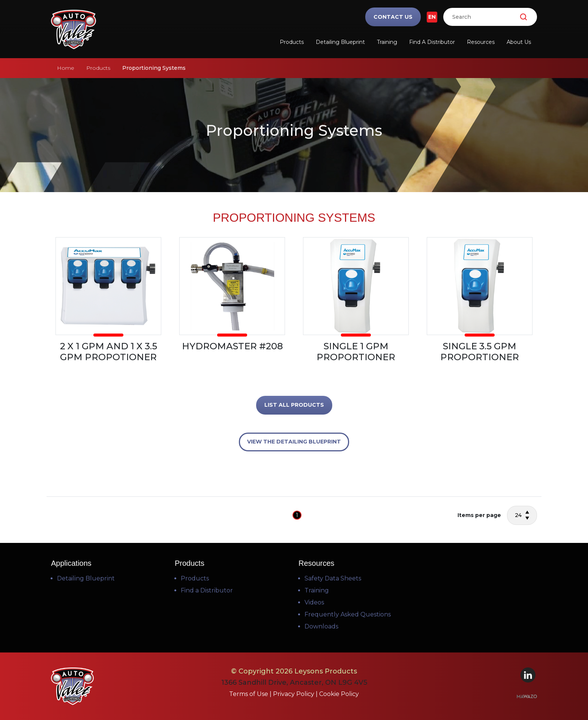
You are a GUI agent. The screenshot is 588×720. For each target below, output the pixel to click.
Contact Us (393, 17)
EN (432, 17)
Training (387, 42)
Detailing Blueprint (340, 42)
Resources (481, 42)
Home (66, 68)
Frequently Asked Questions (348, 614)
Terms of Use (249, 694)
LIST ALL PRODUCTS (294, 405)
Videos (314, 602)
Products (292, 42)
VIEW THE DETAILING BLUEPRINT (294, 442)
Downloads (321, 626)
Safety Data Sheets (333, 578)
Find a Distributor (432, 42)
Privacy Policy (294, 694)
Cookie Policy (339, 694)
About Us (519, 42)
